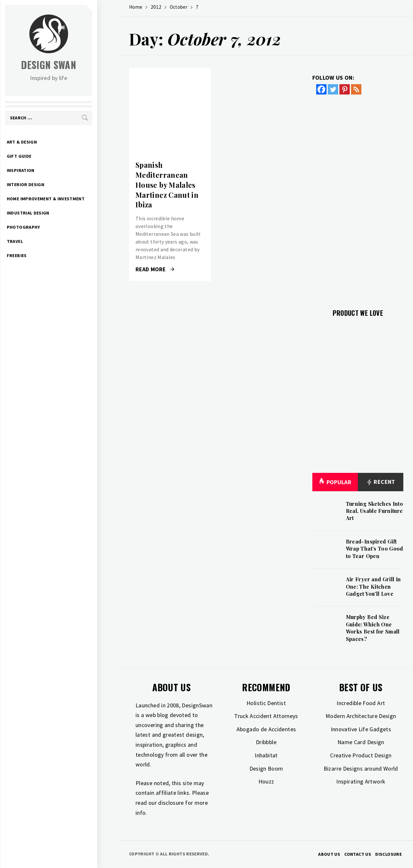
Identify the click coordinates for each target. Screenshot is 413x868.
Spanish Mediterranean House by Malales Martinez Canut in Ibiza (167, 185)
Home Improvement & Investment (68, 199)
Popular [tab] (335, 482)
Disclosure (388, 854)
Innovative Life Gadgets (361, 729)
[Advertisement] (358, 198)
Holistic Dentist (266, 703)
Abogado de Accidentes (266, 729)
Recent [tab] (381, 482)
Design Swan (71, 65)
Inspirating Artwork (361, 781)
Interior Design (48, 185)
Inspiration (43, 170)
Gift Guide (41, 156)
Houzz (266, 781)
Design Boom (266, 768)
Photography (46, 227)
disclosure (171, 803)
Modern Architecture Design (361, 716)
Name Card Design (361, 742)
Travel (37, 241)
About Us (329, 854)
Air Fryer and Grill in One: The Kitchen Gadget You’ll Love (373, 586)
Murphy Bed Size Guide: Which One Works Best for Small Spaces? (373, 628)
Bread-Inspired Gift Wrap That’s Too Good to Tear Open (375, 549)
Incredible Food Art (361, 703)
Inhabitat (266, 755)
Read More (155, 269)
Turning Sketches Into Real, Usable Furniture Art (375, 511)
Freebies (39, 255)
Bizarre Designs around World (361, 768)
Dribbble (266, 742)
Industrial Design (50, 213)
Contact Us (358, 854)
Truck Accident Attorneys (266, 716)
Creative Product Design (361, 755)
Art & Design (44, 142)
